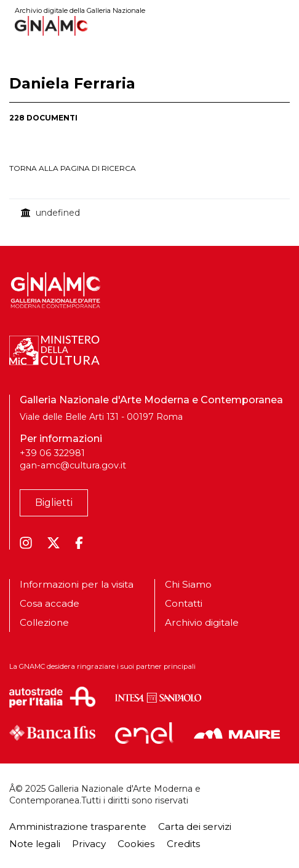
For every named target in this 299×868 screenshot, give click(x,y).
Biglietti (54, 503)
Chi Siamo (188, 585)
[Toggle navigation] (281, 26)
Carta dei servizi (195, 827)
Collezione (44, 622)
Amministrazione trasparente (78, 827)
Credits (183, 844)
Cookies (136, 844)
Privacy (89, 844)
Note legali (35, 844)
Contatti (184, 603)
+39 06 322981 (52, 453)
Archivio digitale (202, 622)
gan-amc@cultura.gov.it (73, 465)
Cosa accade (50, 603)
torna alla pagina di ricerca (73, 168)
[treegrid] (149, 213)
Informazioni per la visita (77, 585)
